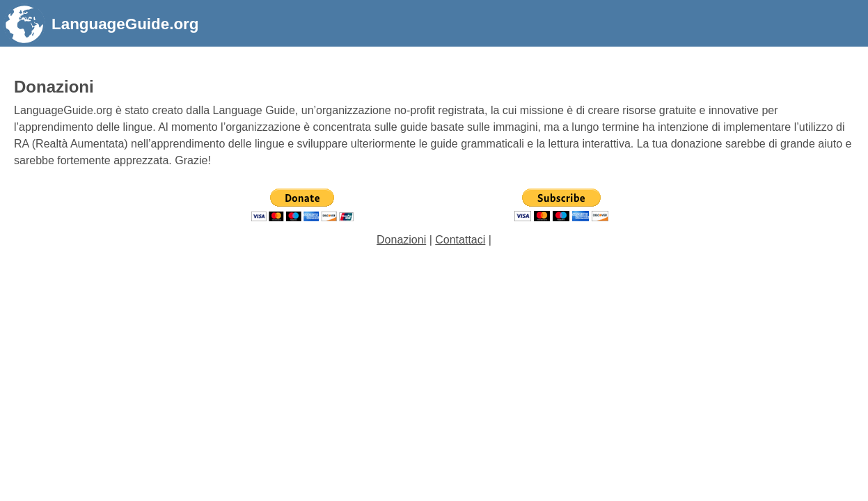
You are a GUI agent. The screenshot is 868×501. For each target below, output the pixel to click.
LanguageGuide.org (125, 24)
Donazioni (401, 240)
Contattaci (460, 240)
